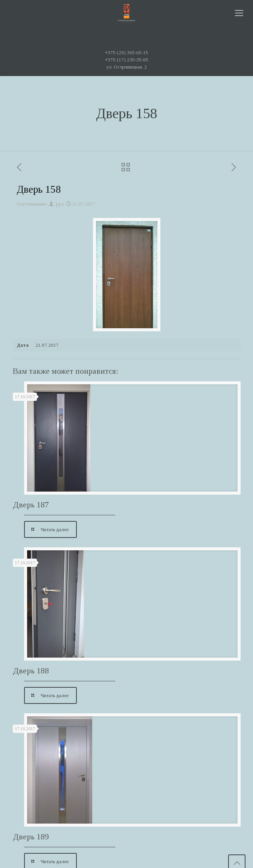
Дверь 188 (31, 671)
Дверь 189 (31, 837)
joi (58, 204)
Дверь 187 (31, 505)
